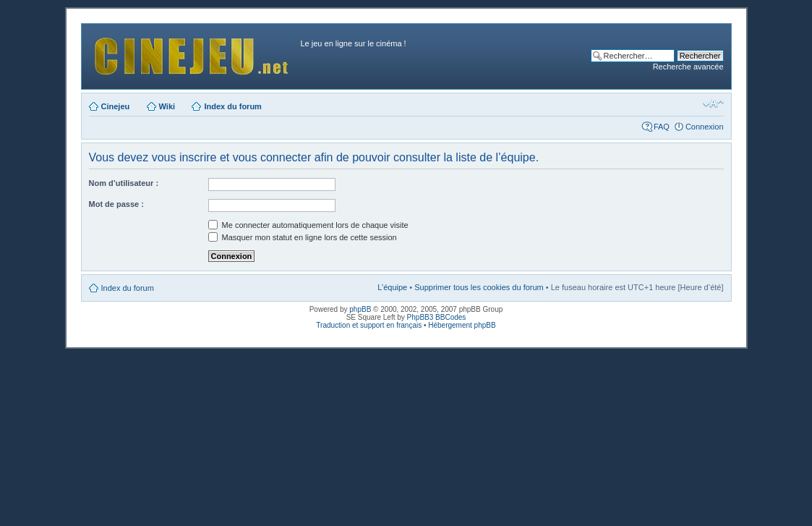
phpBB (360, 309)
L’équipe (392, 287)
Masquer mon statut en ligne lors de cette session (303, 237)
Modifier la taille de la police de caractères (713, 103)
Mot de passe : (116, 204)
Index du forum (232, 106)
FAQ (662, 127)
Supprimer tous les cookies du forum (479, 287)
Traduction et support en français (369, 325)
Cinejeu (116, 106)
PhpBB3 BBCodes (437, 317)
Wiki (167, 106)
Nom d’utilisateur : (124, 183)
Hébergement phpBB (462, 325)
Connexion (705, 127)
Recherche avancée (688, 67)
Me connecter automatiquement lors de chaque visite (308, 225)
